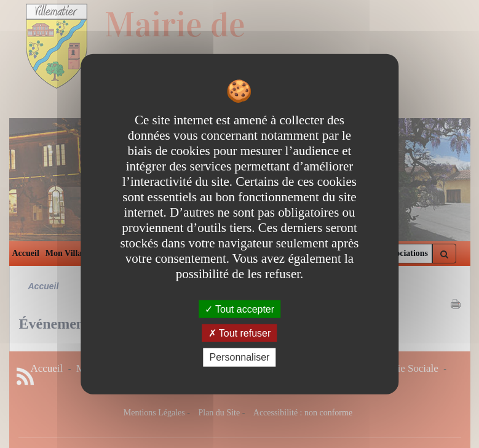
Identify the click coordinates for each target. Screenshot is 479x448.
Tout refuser (240, 333)
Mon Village (68, 253)
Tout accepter (239, 309)
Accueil (26, 253)
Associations (405, 253)
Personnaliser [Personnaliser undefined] (240, 357)
